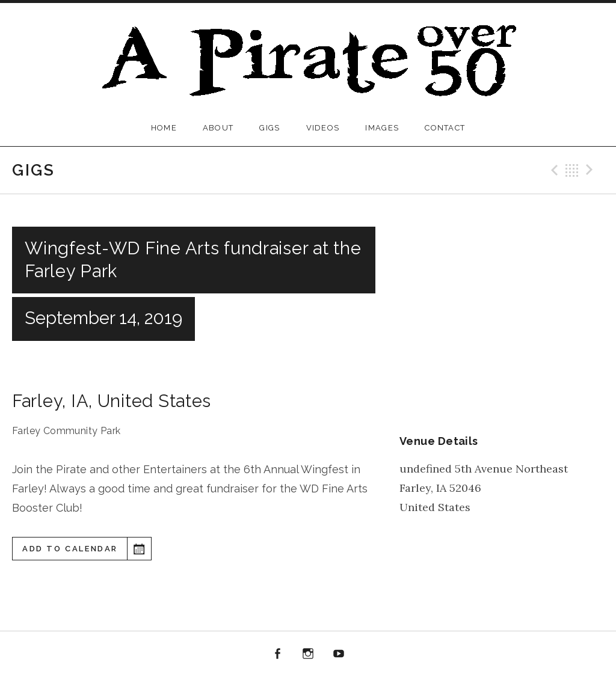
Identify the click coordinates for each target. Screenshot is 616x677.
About (218, 128)
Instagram (308, 654)
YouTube (339, 654)
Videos (323, 128)
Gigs (269, 128)
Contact (445, 128)
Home (164, 128)
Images (382, 128)
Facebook (278, 654)
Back (572, 170)
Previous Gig (553, 170)
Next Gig (591, 170)
